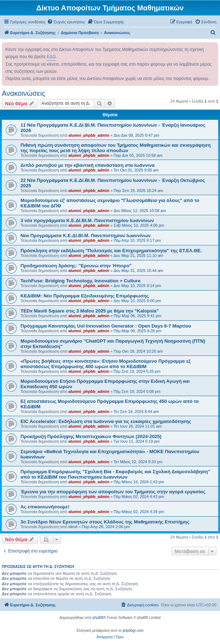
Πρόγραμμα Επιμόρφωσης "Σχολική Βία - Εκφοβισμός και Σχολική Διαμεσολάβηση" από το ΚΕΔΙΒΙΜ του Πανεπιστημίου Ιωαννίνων (115, 474)
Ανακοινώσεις (24, 93)
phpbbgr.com (133, 631)
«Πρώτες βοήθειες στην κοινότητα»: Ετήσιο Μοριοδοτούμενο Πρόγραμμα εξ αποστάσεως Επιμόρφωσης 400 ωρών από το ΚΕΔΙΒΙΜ (106, 364)
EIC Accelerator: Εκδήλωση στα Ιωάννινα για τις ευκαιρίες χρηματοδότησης (106, 421)
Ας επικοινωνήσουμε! (45, 507)
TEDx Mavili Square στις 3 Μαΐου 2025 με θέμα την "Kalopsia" (90, 311)
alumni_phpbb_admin (89, 135)
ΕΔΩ (51, 57)
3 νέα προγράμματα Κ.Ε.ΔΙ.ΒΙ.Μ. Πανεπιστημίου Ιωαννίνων (87, 220)
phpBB (98, 618)
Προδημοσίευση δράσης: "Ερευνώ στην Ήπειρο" (76, 266)
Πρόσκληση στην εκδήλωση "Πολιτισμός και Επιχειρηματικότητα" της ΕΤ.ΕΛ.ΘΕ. (111, 251)
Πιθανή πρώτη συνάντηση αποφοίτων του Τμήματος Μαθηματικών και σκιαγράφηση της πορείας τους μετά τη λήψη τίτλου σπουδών (116, 148)
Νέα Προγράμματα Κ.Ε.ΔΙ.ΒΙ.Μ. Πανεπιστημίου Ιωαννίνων (86, 236)
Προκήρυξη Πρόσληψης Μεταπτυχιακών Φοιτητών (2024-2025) (91, 436)
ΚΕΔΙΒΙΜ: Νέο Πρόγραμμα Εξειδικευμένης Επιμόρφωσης (85, 296)
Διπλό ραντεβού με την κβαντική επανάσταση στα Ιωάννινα (88, 165)
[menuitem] (66, 22)
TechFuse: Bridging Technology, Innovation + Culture (81, 281)
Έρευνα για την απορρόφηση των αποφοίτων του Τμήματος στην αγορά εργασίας (113, 492)
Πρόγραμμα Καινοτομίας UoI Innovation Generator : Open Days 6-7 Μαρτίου (106, 326)
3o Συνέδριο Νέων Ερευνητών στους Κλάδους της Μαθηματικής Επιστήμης (105, 522)
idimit (73, 527)
